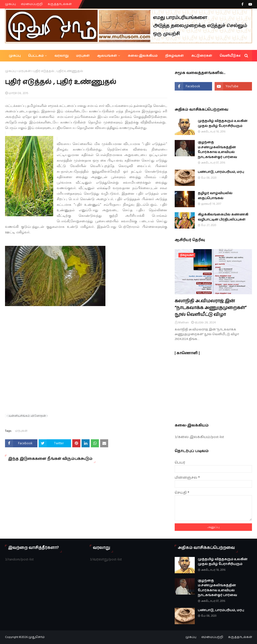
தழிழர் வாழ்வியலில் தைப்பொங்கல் (215, 196)
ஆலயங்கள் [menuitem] (107, 56)
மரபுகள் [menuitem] (83, 56)
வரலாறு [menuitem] (61, 56)
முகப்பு (10, 4)
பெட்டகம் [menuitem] (36, 56)
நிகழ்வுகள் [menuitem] (174, 56)
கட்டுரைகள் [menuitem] (202, 56)
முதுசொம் (37, 637)
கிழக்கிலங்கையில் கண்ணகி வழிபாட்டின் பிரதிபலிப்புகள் (223, 217)
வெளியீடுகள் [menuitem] (231, 56)
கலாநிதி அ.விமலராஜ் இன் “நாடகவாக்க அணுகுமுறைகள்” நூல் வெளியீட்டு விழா (211, 308)
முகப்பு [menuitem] (15, 56)
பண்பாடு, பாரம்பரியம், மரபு (221, 172)
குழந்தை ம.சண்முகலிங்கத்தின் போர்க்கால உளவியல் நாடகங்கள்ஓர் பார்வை (217, 150)
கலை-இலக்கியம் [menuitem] (143, 56)
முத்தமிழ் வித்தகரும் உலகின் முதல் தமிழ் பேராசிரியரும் (223, 123)
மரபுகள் (24, 71)
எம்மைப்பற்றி (32, 4)
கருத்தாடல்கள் (60, 4)
